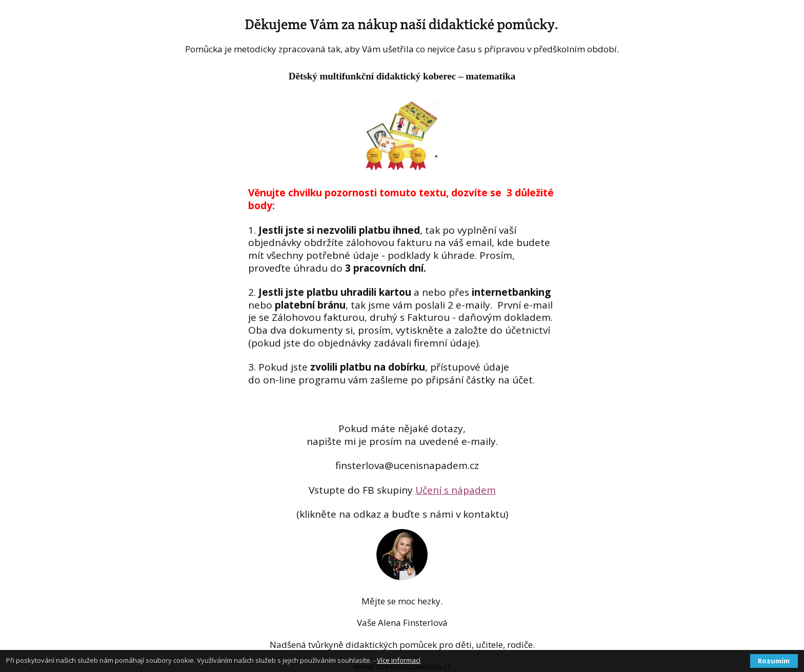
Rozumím (774, 661)
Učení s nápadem (456, 490)
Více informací (399, 660)
